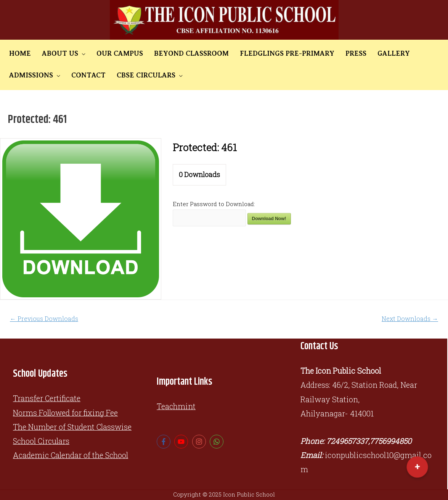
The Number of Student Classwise (73, 427)
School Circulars (42, 441)
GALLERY (366, 53)
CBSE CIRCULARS (77, 75)
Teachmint (176, 406)
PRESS (333, 53)
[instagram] (200, 442)
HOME (18, 53)
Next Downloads (410, 319)
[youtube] (182, 442)
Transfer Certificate (47, 398)
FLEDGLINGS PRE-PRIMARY (268, 53)
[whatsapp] (218, 442)
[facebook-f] (165, 442)
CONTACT (24, 75)
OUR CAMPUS (109, 53)
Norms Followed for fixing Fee (66, 413)
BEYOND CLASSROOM (177, 53)
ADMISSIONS (411, 53)
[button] (417, 467)
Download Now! (269, 219)
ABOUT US (54, 53)
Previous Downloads (44, 319)
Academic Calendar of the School (72, 455)
